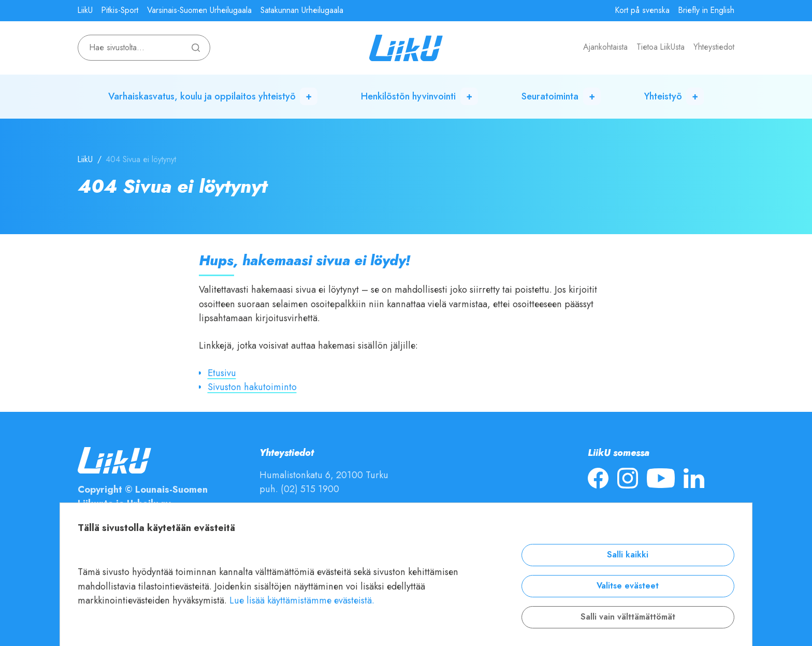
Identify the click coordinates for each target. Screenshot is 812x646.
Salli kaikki (628, 555)
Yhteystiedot (714, 47)
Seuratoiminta (550, 96)
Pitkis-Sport (120, 10)
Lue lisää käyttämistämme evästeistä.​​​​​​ (302, 600)
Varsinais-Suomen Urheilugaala (199, 10)
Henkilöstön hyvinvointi (408, 96)
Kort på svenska (642, 10)
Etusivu (222, 373)
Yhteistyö (663, 96)
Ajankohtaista (605, 47)
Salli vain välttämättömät (628, 617)
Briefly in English (706, 10)
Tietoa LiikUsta (661, 47)
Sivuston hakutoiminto (252, 387)
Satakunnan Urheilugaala (302, 10)
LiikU (85, 10)
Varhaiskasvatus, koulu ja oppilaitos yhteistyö (202, 96)
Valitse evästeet (628, 586)
